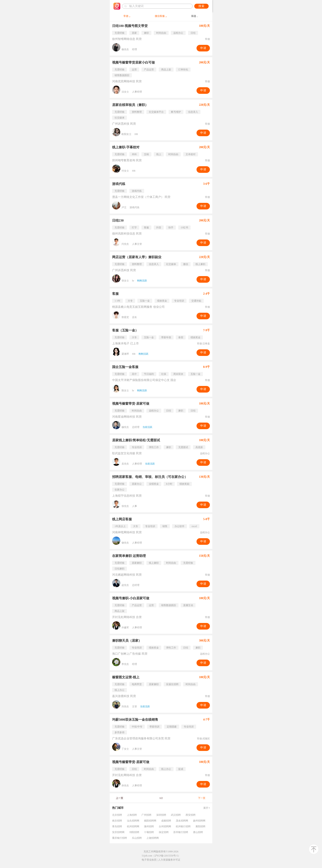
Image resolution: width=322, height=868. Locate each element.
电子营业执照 (149, 860)
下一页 (202, 798)
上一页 (120, 798)
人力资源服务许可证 (169, 860)
